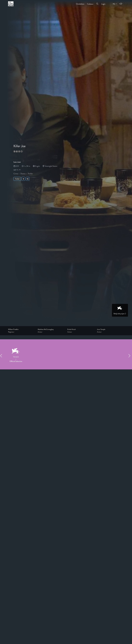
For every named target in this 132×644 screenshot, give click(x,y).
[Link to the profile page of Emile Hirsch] (81, 329)
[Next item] (130, 356)
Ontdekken (80, 3)
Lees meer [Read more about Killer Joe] (17, 162)
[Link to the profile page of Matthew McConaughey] (51, 329)
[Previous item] (2, 356)
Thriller (30, 174)
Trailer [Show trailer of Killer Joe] (17, 179)
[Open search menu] (97, 3)
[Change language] (114, 4)
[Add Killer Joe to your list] (23, 179)
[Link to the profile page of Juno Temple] (110, 329)
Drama (23, 174)
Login (103, 3)
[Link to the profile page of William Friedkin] (22, 329)
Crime (16, 174)
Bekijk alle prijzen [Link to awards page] (120, 314)
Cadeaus (90, 3)
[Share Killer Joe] (28, 179)
